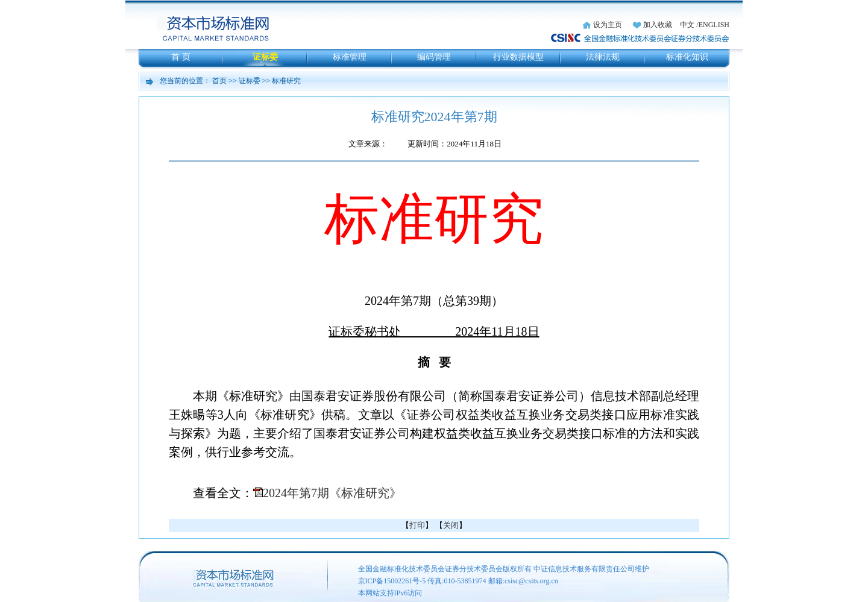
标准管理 (350, 57)
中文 (687, 25)
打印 (417, 525)
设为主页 (608, 25)
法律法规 (603, 57)
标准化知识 (687, 57)
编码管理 (434, 57)
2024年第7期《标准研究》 (332, 493)
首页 (219, 81)
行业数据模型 (518, 57)
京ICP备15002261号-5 (392, 581)
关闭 (451, 525)
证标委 (265, 57)
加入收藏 (658, 25)
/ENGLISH (713, 25)
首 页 (181, 57)
